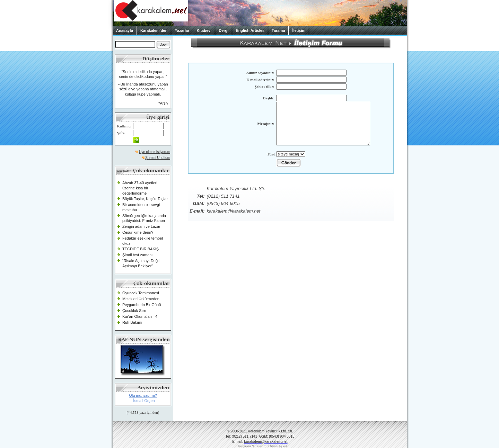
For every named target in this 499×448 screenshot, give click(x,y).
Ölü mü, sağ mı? (143, 395)
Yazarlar (182, 30)
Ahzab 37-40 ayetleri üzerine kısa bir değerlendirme (140, 188)
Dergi (224, 30)
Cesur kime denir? (138, 232)
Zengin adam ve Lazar (141, 226)
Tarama (278, 30)
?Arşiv (163, 103)
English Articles (250, 30)
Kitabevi (204, 30)
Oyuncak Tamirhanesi (141, 293)
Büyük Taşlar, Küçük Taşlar (145, 199)
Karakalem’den (154, 30)
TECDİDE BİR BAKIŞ (141, 249)
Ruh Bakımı (132, 322)
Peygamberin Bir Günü (142, 305)
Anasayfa (125, 30)
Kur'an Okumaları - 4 (140, 316)
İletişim (299, 30)
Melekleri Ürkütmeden (141, 299)
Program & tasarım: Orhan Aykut (263, 446)
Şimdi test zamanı (137, 255)
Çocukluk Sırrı (134, 311)
